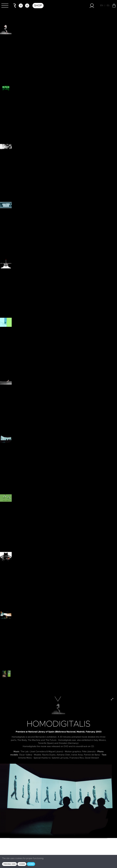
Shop (38, 6)
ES (108, 6)
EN (102, 6)
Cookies (22, 864)
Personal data (10, 864)
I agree (31, 864)
